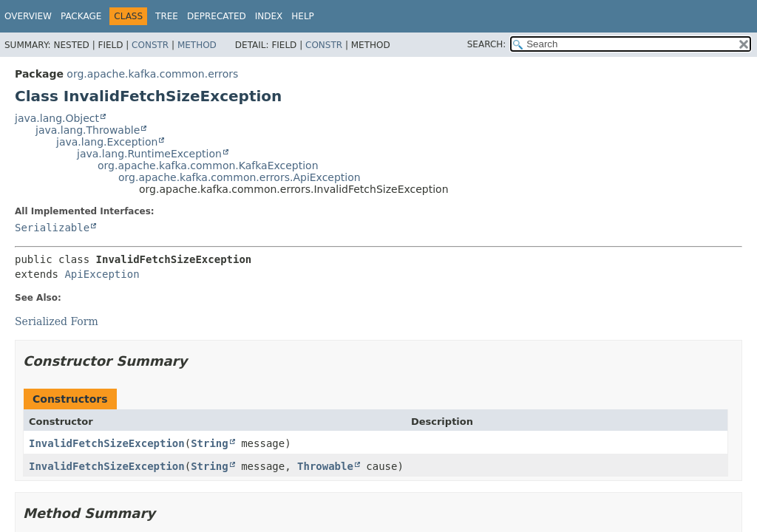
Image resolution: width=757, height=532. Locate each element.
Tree (167, 16)
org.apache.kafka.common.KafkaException (208, 166)
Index (269, 16)
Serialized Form (57, 321)
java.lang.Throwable (88, 130)
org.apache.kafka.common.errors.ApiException (240, 177)
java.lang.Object (57, 118)
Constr (150, 45)
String (210, 443)
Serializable (52, 228)
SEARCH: (487, 44)
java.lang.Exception (107, 142)
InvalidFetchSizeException (107, 443)
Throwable (325, 466)
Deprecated (217, 16)
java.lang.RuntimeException (149, 154)
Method (197, 45)
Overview (28, 16)
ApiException (102, 274)
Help (303, 16)
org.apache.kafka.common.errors (152, 74)
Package (81, 16)
